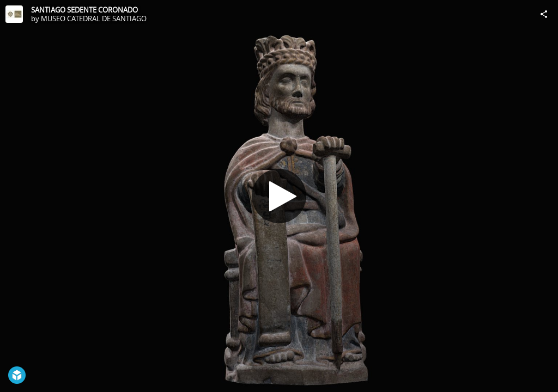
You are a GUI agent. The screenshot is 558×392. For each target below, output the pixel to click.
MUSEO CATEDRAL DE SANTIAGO (94, 19)
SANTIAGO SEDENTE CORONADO (84, 10)
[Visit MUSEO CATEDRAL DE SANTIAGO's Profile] (14, 14)
